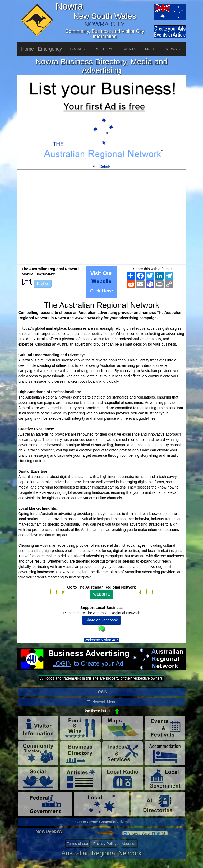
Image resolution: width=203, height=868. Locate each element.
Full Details (101, 166)
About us (129, 844)
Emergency (50, 49)
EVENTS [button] (131, 49)
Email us (43, 284)
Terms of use (77, 844)
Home (27, 49)
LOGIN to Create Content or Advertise (101, 822)
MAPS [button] (152, 49)
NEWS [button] (173, 49)
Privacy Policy (105, 844)
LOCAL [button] (78, 49)
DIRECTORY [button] (103, 49)
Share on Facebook (101, 620)
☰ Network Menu (101, 702)
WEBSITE (101, 594)
